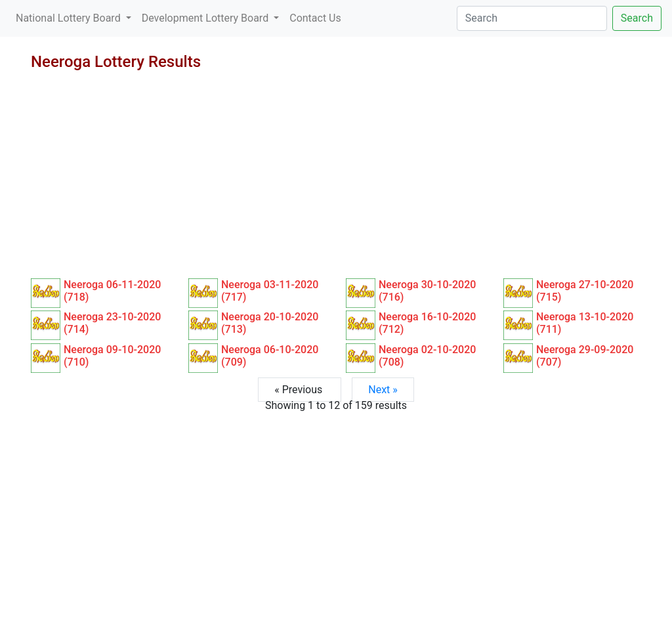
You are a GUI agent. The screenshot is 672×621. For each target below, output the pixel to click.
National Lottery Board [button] (70, 18)
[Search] (532, 18)
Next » (383, 390)
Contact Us (315, 18)
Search (637, 18)
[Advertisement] (336, 180)
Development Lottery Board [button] (206, 18)
